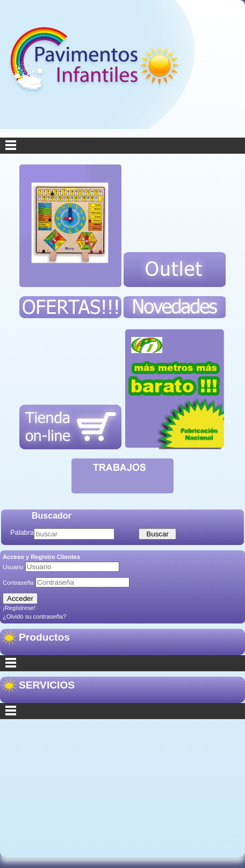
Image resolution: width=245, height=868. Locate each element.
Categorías (122, 663)
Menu (122, 146)
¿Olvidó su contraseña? (34, 616)
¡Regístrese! (19, 608)
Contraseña (19, 583)
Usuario (14, 567)
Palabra (22, 532)
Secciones (122, 711)
